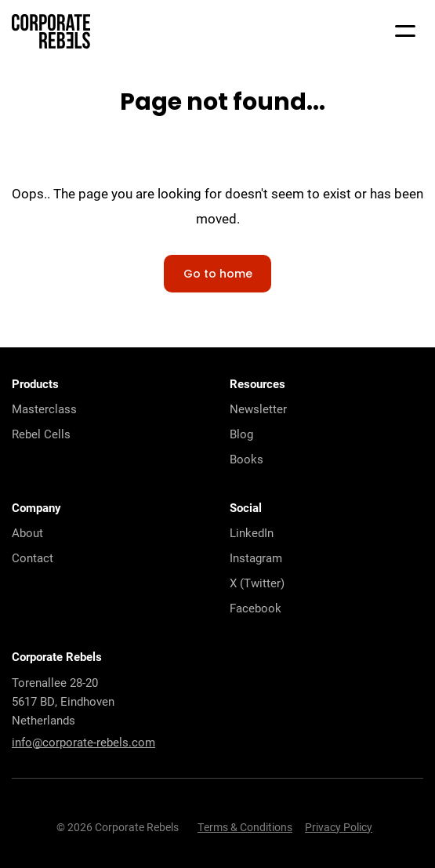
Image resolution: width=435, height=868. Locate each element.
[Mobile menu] (405, 31)
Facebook (256, 608)
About (27, 532)
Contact (33, 557)
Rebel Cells (41, 434)
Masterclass (44, 409)
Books (246, 459)
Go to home (218, 275)
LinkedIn (252, 532)
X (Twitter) (257, 583)
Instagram (256, 557)
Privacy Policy (339, 827)
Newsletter (258, 409)
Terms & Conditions (245, 827)
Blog (241, 434)
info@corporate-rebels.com (83, 742)
